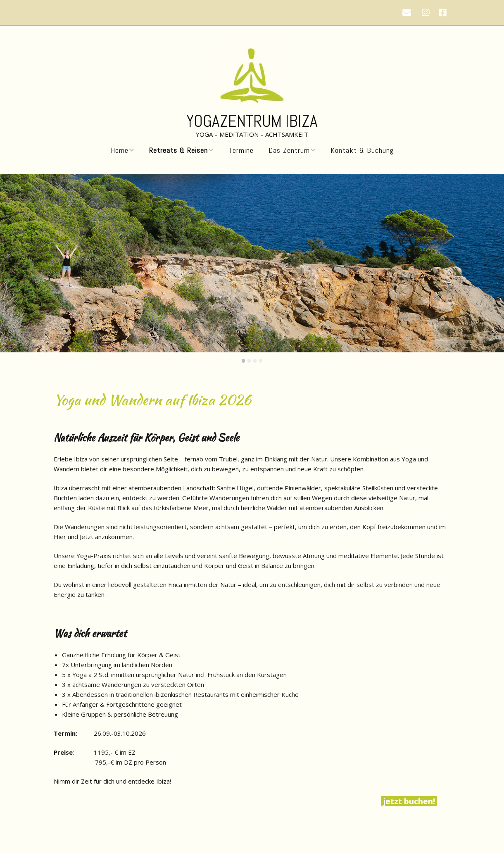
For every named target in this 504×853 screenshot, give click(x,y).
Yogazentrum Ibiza (252, 121)
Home (120, 150)
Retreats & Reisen (178, 150)
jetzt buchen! (409, 801)
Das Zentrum (289, 150)
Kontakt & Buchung (362, 150)
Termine (241, 150)
